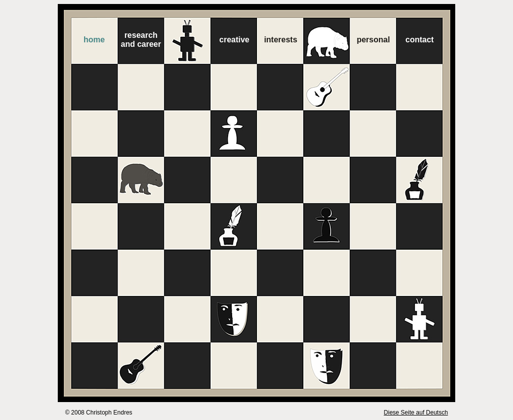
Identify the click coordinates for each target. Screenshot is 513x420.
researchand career (141, 40)
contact (420, 40)
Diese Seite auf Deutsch (416, 413)
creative (234, 40)
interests (281, 40)
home (94, 40)
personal (373, 40)
